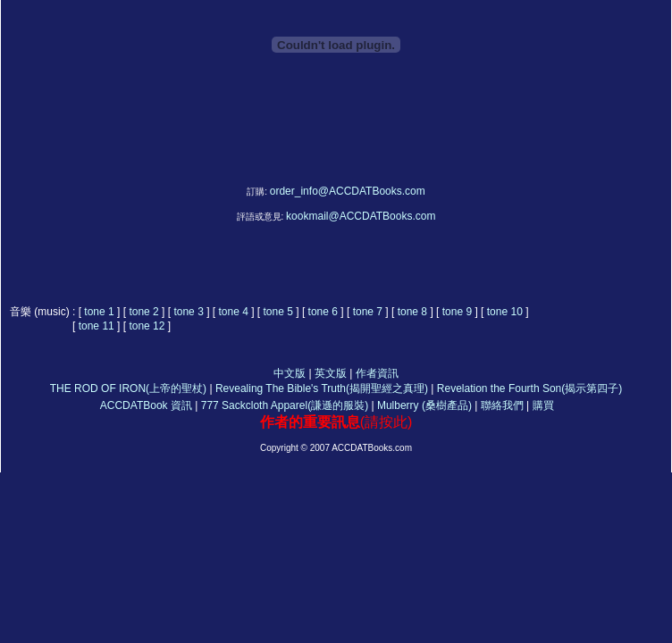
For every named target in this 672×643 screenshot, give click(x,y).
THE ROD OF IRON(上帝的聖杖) (128, 388)
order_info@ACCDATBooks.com (348, 191)
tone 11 (97, 326)
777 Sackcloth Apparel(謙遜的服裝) (285, 405)
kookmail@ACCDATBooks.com (361, 216)
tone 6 (323, 312)
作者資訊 (377, 373)
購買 (545, 405)
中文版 (290, 373)
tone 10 (505, 312)
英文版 (331, 373)
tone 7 (368, 312)
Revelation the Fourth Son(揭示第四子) (529, 388)
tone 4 (233, 312)
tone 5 (278, 312)
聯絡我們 (502, 405)
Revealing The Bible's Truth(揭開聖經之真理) (322, 388)
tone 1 (101, 312)
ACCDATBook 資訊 (146, 405)
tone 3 (190, 312)
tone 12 (147, 326)
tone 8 (412, 312)
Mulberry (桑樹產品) (424, 405)
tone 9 (457, 312)
